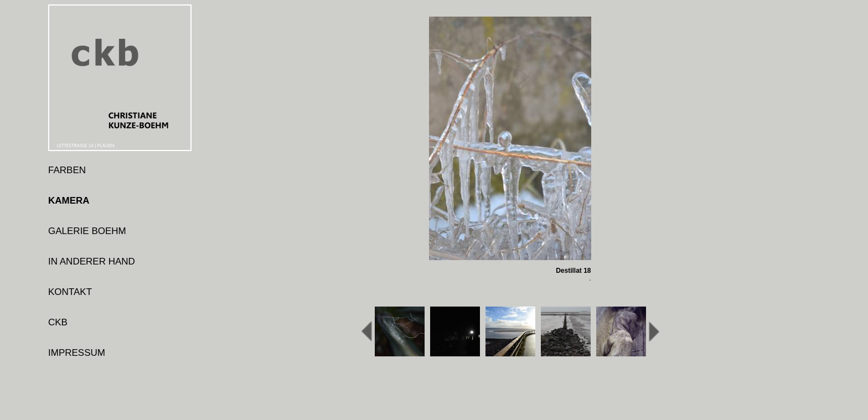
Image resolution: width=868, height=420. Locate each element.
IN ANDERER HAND (92, 261)
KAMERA (69, 201)
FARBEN (67, 170)
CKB (58, 322)
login (58, 383)
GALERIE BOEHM (87, 231)
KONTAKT (70, 292)
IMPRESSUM (77, 353)
